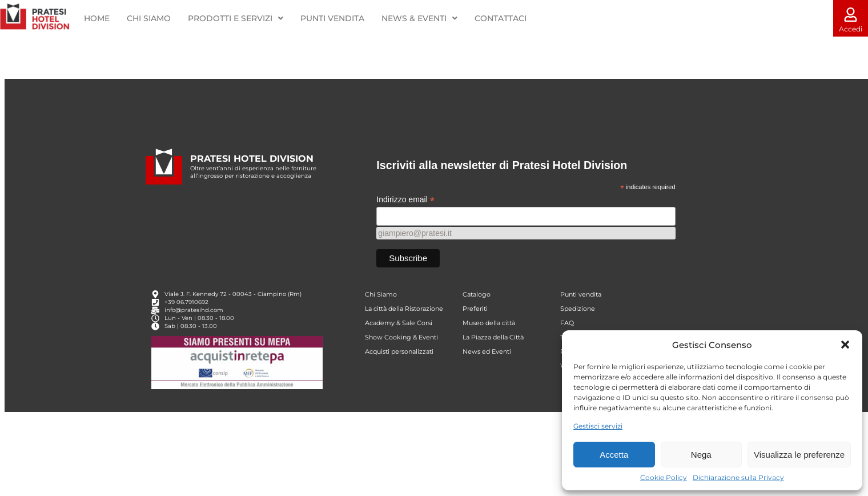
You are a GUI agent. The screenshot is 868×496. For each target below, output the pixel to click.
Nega (701, 455)
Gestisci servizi (598, 426)
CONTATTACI (500, 18)
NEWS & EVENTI (419, 18)
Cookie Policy (664, 477)
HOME (97, 18)
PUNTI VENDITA (332, 18)
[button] (845, 345)
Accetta (614, 455)
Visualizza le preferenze (799, 455)
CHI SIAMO (149, 18)
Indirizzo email (405, 217)
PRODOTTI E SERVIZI (236, 18)
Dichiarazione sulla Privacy (738, 477)
